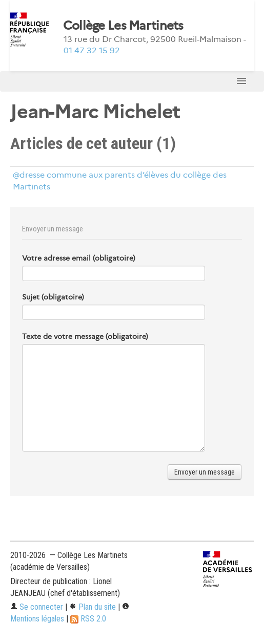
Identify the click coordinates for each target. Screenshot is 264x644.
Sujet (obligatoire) (53, 297)
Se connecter (37, 607)
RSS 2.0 (88, 619)
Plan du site (93, 607)
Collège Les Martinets (123, 26)
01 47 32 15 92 (92, 50)
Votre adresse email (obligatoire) (79, 258)
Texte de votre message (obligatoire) (85, 336)
